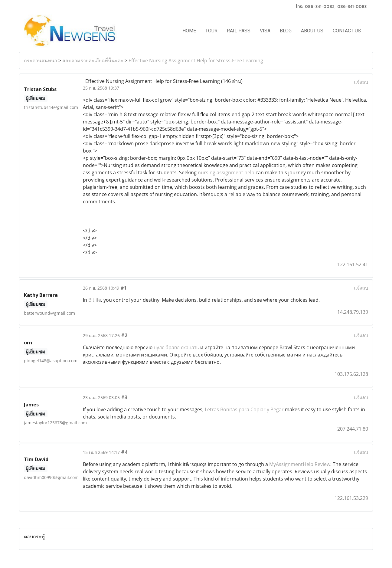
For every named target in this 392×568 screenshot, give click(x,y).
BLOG (286, 31)
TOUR (211, 31)
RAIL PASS (239, 31)
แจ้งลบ (361, 82)
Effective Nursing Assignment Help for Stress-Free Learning (196, 61)
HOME (189, 31)
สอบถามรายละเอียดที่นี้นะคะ (93, 61)
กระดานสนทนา (41, 61)
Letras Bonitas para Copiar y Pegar (244, 409)
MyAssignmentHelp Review (300, 464)
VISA (265, 31)
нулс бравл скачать (176, 347)
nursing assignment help (226, 172)
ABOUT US (312, 31)
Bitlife (95, 300)
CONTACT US (347, 31)
